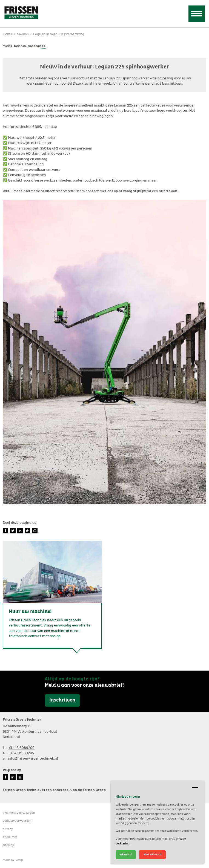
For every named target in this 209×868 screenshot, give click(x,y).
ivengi (19, 860)
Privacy (8, 829)
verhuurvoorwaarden (17, 821)
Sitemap (8, 845)
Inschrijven (62, 700)
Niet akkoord (152, 854)
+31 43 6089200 (22, 748)
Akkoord (126, 854)
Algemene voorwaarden (19, 813)
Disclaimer (10, 837)
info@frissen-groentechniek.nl (33, 759)
